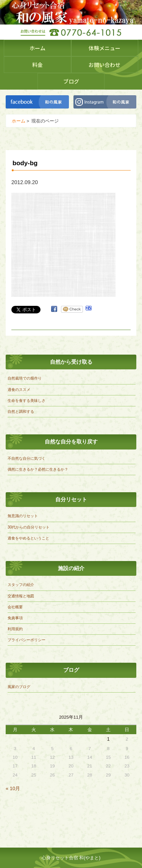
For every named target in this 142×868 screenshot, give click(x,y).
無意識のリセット (23, 516)
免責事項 (15, 618)
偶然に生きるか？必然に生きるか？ (38, 469)
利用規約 (15, 629)
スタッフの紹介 (21, 585)
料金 (37, 65)
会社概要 (15, 607)
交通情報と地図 (21, 596)
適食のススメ (19, 390)
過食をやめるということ (28, 538)
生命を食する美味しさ (27, 401)
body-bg (25, 163)
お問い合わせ (105, 65)
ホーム (37, 48)
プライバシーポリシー (27, 640)
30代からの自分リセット (29, 527)
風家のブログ (19, 687)
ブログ (71, 81)
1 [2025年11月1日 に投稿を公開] (108, 739)
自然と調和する (21, 412)
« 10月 (13, 788)
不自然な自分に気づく (27, 458)
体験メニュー (105, 48)
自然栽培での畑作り (25, 378)
